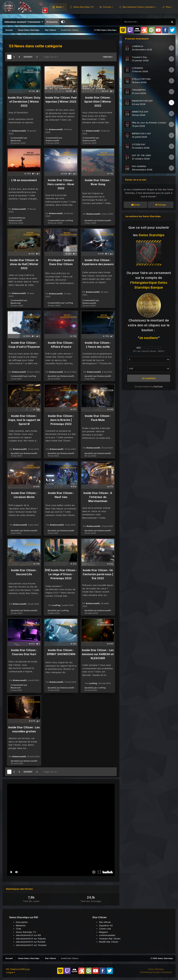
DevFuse (158, 387)
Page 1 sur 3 (51, 57)
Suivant (28, 57)
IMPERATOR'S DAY (141, 133)
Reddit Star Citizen (109, 942)
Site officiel (105, 922)
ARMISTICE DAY (140, 112)
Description (22, 922)
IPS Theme (11, 969)
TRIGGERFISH (139, 90)
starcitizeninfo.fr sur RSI (28, 935)
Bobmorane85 (19, 131)
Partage (161, 205)
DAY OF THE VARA (141, 155)
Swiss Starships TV (126, 8)
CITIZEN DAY (139, 144)
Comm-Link (105, 929)
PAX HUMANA (139, 166)
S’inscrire (52, 22)
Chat (18, 929)
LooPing (69, 220)
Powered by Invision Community (156, 972)
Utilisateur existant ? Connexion (24, 22)
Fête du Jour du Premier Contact (149, 123)
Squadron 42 (106, 925)
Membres (21, 925)
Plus (168, 8)
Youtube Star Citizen (110, 939)
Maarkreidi (16, 141)
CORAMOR (137, 68)
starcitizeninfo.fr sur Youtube (31, 945)
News (102, 8)
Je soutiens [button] (149, 378)
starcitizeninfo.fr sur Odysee (31, 939)
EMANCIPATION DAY (142, 101)
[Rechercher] (139, 22)
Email (136, 205)
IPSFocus (25, 969)
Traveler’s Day (139, 57)
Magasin (103, 932)
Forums (150, 8)
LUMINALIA (138, 46)
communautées (107, 935)
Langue (11, 972)
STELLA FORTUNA (141, 79)
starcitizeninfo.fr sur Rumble (31, 942)
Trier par (108, 57)
